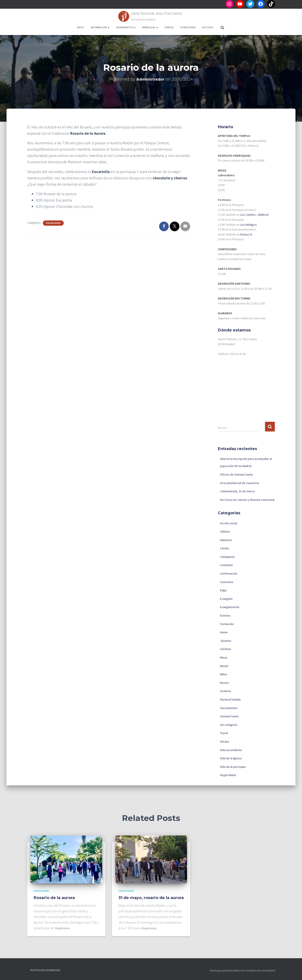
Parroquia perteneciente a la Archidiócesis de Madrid (242, 970)
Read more (63, 928)
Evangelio (226, 599)
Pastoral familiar (230, 699)
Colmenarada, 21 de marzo (237, 491)
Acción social (229, 523)
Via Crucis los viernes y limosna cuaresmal (247, 500)
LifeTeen (226, 649)
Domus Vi (246, 234)
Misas (224, 657)
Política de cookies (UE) (45, 970)
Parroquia (150, 27)
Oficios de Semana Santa (236, 474)
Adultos (225, 531)
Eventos (225, 615)
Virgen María (53, 223)
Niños (224, 674)
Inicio (81, 27)
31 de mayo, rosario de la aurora (151, 898)
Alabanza (226, 540)
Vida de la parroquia (233, 767)
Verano (225, 741)
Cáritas (169, 27)
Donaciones (188, 27)
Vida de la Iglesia (231, 758)
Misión (224, 666)
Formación (227, 624)
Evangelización (230, 607)
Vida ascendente (231, 750)
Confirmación (229, 573)
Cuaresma (227, 582)
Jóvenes (226, 641)
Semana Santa (229, 716)
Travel (224, 733)
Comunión (226, 565)
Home (224, 632)
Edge (223, 590)
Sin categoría (229, 725)
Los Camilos (248, 215)
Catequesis (227, 557)
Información (100, 27)
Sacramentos (126, 27)
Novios (224, 683)
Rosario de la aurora (54, 898)
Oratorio (226, 691)
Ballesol (263, 215)
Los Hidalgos (249, 225)
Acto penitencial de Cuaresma (239, 483)
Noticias (208, 27)
